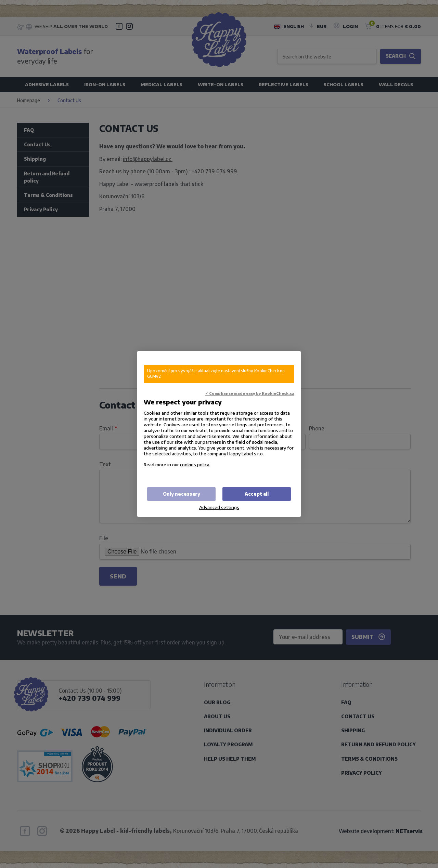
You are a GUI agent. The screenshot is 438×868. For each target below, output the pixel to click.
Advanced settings (219, 507)
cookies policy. (195, 464)
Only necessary (182, 494)
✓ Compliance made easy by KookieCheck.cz (250, 393)
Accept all (257, 494)
